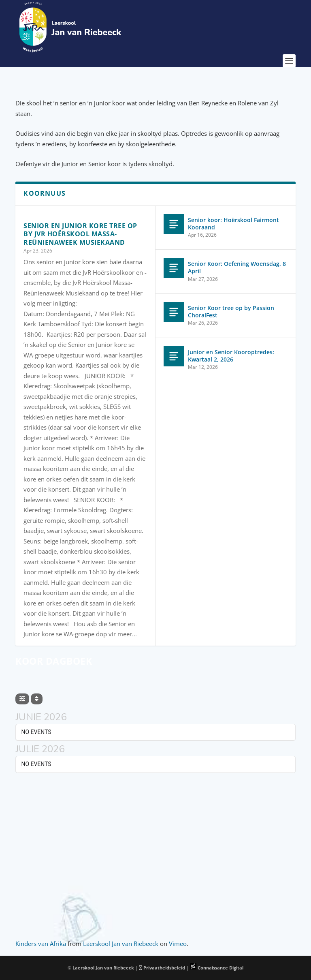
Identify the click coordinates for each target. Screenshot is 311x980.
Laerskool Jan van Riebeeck (121, 944)
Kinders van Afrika (41, 944)
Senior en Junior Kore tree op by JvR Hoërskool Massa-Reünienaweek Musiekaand (80, 234)
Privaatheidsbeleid (162, 968)
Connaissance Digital (217, 968)
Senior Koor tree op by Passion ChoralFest (231, 311)
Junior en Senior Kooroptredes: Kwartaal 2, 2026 (231, 356)
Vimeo (178, 944)
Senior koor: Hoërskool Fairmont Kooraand (233, 224)
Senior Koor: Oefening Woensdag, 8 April (237, 267)
